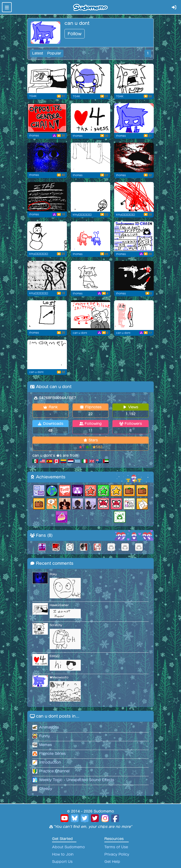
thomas (34, 136)
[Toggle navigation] (7, 7)
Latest (38, 53)
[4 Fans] (91, 118)
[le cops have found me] (134, 276)
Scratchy (56, 625)
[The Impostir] (91, 236)
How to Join (63, 854)
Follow (75, 34)
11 (90, 430)
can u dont (80, 333)
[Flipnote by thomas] (134, 236)
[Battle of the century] (134, 157)
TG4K (33, 96)
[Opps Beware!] (47, 157)
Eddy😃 (55, 656)
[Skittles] (91, 315)
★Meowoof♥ (59, 677)
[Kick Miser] (91, 276)
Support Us (62, 862)
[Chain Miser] (47, 118)
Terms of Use (116, 847)
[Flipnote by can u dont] (47, 355)
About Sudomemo (68, 847)
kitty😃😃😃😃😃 (82, 215)
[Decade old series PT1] (134, 197)
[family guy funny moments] (91, 157)
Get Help (112, 862)
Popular (54, 53)
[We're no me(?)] (47, 276)
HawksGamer (59, 605)
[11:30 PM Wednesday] (47, 79)
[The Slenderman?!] (47, 197)
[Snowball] (47, 236)
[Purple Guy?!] (134, 315)
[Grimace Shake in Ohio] (91, 79)
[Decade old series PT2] (91, 197)
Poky (53, 574)
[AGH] (134, 79)
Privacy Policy (117, 854)
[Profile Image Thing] (134, 118)
